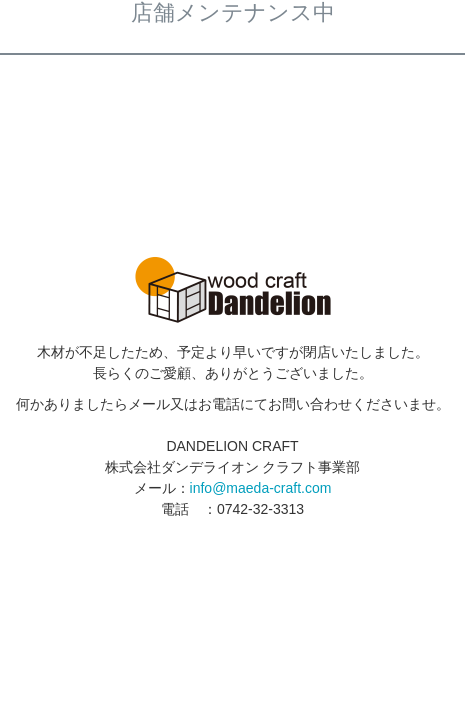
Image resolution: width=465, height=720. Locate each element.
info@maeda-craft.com (261, 488)
